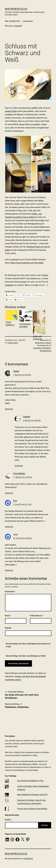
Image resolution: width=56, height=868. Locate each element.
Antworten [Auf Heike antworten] (9, 409)
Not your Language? (14, 26)
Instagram (9, 285)
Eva (15, 501)
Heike (16, 371)
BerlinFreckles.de (16, 9)
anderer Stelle (11, 111)
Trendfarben (37, 348)
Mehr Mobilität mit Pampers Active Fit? (32, 795)
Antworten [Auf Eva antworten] (9, 527)
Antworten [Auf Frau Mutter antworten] (9, 493)
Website (8, 628)
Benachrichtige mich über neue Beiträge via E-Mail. (26, 656)
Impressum (28, 21)
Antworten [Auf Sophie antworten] (19, 466)
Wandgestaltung (45, 351)
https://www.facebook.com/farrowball (27, 263)
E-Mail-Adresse (36, 616)
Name (8, 616)
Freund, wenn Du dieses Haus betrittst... (33, 809)
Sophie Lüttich (13, 343)
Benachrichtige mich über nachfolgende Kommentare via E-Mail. (28, 645)
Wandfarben (47, 348)
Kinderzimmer (40, 343)
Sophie (27, 417)
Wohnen (48, 343)
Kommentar (10, 591)
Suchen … (9, 820)
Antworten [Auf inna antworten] (9, 570)
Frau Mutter (19, 474)
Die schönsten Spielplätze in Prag (30, 781)
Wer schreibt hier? (13, 21)
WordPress (29, 859)
